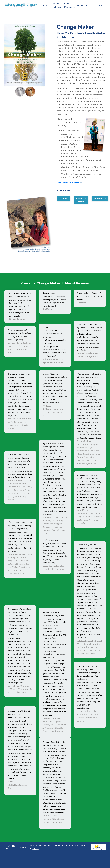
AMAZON (64, 200)
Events (92, 5)
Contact (102, 5)
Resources (82, 5)
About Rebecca (57, 5)
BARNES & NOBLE (81, 201)
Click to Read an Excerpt (68, 183)
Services (46, 5)
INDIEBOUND (100, 200)
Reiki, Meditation (69, 5)
